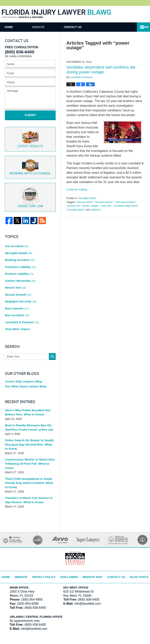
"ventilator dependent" (125, 206)
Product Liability (18, 262)
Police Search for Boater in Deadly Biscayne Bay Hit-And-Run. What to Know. (28, 421)
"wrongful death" (76, 210)
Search (52, 333)
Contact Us (103, 27)
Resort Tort (15, 273)
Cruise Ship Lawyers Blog (22, 358)
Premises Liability (19, 256)
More (142, 27)
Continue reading (77, 189)
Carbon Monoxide (19, 267)
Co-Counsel (30, 163)
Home (19, 27)
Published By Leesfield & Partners (133, 14)
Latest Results (30, 136)
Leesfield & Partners (21, 300)
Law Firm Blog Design (126, 630)
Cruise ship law (30, 192)
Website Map (92, 545)
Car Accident (16, 240)
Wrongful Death (87, 198)
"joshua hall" (73, 206)
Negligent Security (20, 284)
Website (58, 27)
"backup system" (104, 202)
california (96, 210)
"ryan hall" (106, 206)
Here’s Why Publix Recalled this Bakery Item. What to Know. (26, 390)
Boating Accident (19, 250)
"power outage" (90, 206)
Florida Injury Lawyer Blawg (56, 14)
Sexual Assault (17, 278)
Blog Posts (136, 545)
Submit (30, 115)
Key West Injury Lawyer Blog (24, 363)
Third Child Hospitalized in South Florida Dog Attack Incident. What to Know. (29, 454)
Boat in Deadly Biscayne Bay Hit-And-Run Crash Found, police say (30, 404)
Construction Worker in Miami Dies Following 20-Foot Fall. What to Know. (30, 437)
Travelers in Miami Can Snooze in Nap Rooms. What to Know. (30, 470)
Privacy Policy (48, 545)
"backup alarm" (85, 202)
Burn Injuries (16, 289)
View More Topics (17, 306)
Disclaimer (71, 545)
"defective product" (125, 202)
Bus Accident (16, 295)
